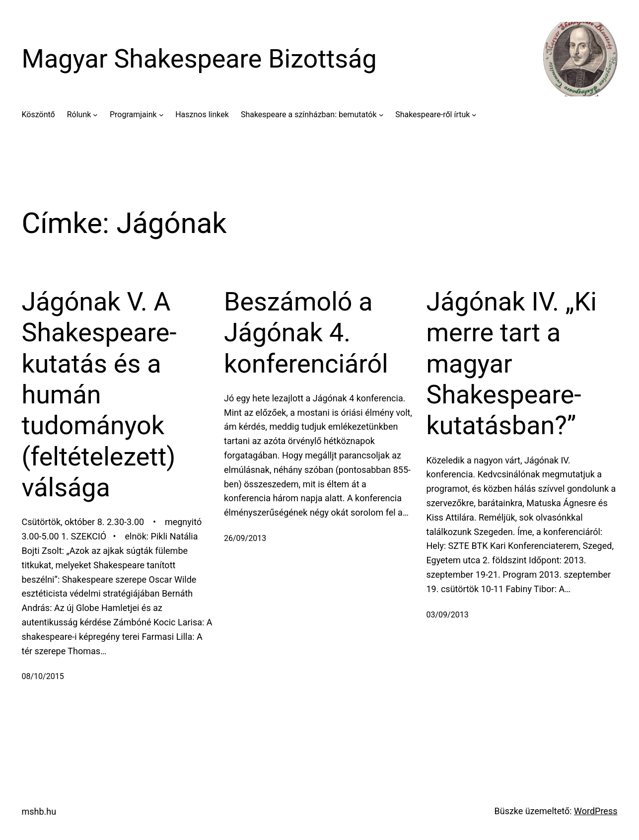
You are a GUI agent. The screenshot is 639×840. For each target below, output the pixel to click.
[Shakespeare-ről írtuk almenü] (474, 115)
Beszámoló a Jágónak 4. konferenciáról (306, 333)
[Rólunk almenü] (95, 115)
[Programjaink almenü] (161, 115)
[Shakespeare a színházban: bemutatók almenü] (381, 115)
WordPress (596, 811)
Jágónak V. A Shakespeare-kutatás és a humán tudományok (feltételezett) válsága (99, 395)
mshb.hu (39, 811)
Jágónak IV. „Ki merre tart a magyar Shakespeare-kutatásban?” (512, 364)
